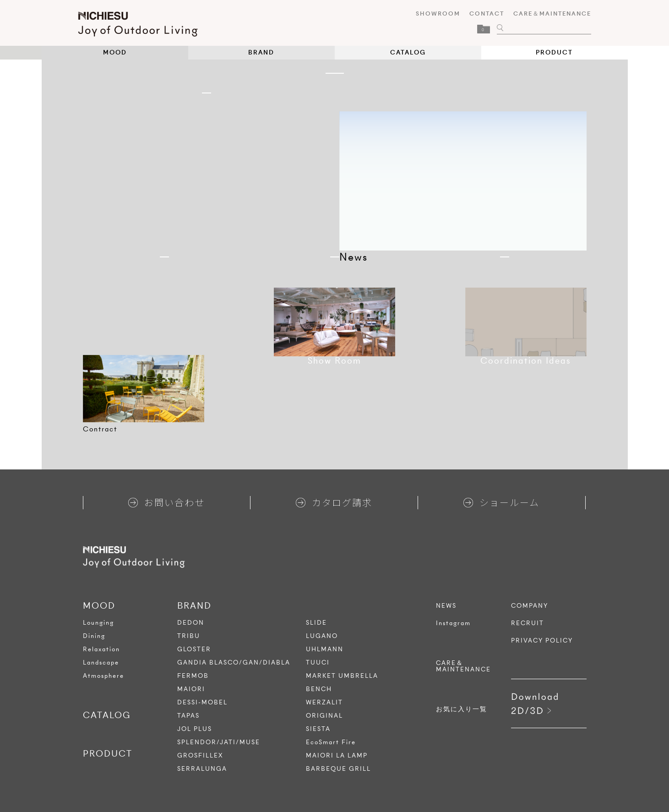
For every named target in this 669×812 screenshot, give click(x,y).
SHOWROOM (433, 14)
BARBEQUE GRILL (338, 769)
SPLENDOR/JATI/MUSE (219, 742)
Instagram (453, 623)
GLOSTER (194, 649)
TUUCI (318, 662)
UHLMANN (325, 649)
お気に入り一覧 (462, 709)
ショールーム (501, 502)
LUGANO (322, 636)
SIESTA (318, 729)
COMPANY (530, 606)
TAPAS (188, 716)
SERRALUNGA (202, 769)
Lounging (98, 623)
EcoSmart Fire (331, 742)
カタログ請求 (334, 502)
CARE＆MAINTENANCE (548, 14)
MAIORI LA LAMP (337, 755)
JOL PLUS (195, 729)
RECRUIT (528, 623)
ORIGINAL (324, 716)
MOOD (115, 52)
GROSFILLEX (200, 755)
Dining (94, 636)
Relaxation (101, 649)
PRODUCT (554, 52)
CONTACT (482, 14)
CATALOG (408, 52)
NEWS (446, 606)
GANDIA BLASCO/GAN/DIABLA (234, 662)
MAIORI (191, 689)
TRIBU (189, 636)
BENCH (319, 689)
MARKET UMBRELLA (342, 676)
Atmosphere (103, 676)
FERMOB (193, 676)
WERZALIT (324, 702)
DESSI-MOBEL (202, 702)
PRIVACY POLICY (542, 641)
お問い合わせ (166, 502)
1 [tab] (335, 73)
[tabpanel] (144, 389)
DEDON (191, 623)
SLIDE (316, 623)
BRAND (261, 52)
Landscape (101, 662)
